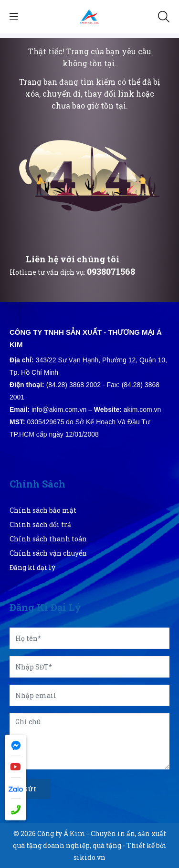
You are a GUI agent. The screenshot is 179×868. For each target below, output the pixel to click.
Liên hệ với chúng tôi (73, 259)
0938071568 (111, 271)
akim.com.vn (142, 409)
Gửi (30, 789)
